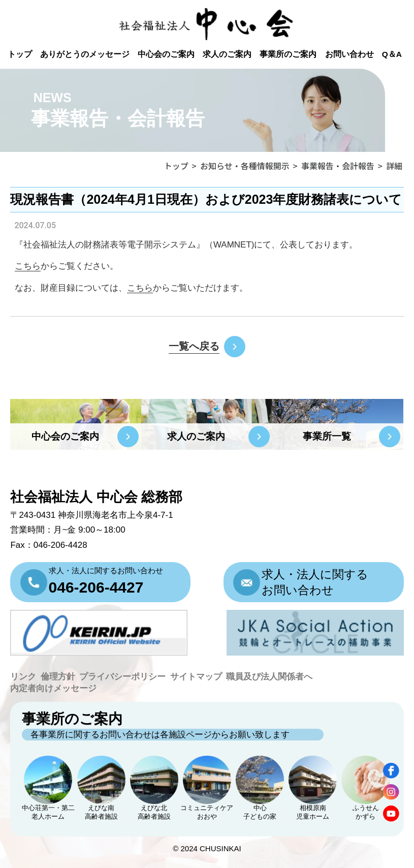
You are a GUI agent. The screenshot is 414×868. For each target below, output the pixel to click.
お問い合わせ (349, 54)
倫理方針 (58, 677)
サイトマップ (196, 677)
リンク (23, 677)
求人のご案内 (227, 54)
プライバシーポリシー (122, 677)
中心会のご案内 (166, 54)
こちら (140, 288)
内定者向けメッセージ (53, 688)
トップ (20, 54)
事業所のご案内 (288, 54)
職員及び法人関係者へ (269, 677)
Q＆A (392, 54)
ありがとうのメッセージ (85, 54)
